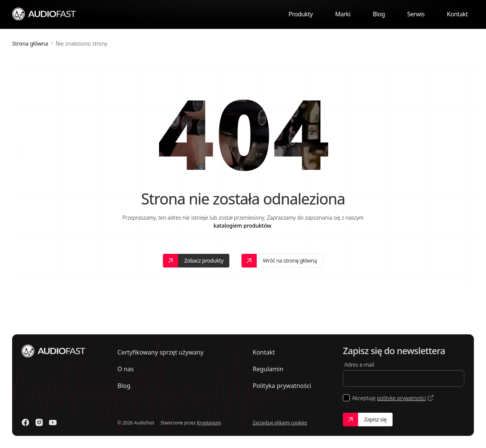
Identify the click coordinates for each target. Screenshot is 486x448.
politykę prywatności (402, 398)
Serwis (416, 14)
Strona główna (30, 44)
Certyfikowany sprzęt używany (160, 352)
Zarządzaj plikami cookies (280, 423)
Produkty (301, 14)
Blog (379, 14)
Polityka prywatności (282, 386)
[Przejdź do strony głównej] (44, 14)
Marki (342, 14)
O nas (125, 369)
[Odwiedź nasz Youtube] (53, 423)
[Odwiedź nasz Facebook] (25, 423)
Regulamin (268, 369)
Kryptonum (209, 423)
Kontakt (457, 14)
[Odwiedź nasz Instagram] (39, 423)
